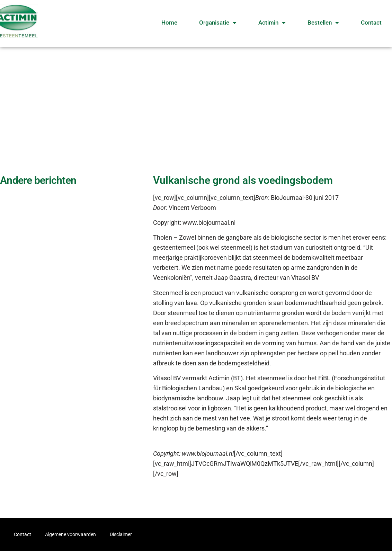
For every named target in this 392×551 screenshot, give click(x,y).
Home (169, 23)
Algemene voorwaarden (70, 534)
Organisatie (218, 23)
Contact (371, 23)
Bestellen (323, 23)
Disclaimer (121, 534)
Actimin (272, 23)
